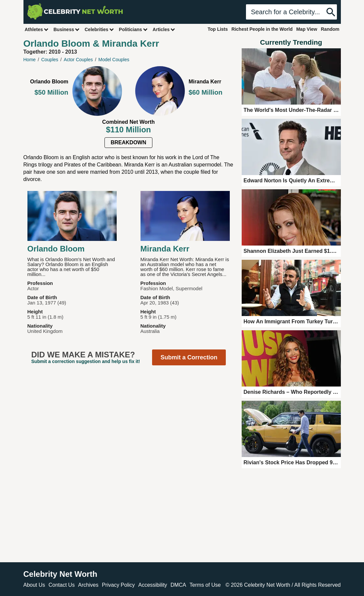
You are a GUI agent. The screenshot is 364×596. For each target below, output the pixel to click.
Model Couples (114, 60)
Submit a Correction (189, 357)
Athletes (37, 29)
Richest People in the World (262, 29)
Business (67, 29)
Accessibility (153, 585)
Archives (88, 585)
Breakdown (129, 142)
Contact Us (62, 585)
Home (30, 60)
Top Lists (218, 29)
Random (330, 29)
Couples (50, 60)
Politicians (134, 29)
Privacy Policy (118, 585)
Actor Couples (78, 60)
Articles (164, 29)
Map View (307, 29)
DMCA (178, 585)
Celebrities (100, 29)
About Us (34, 585)
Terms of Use (205, 585)
